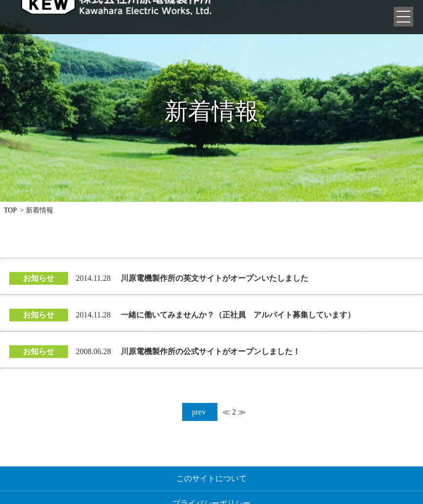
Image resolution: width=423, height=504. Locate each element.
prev (200, 412)
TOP (10, 210)
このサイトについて (211, 478)
